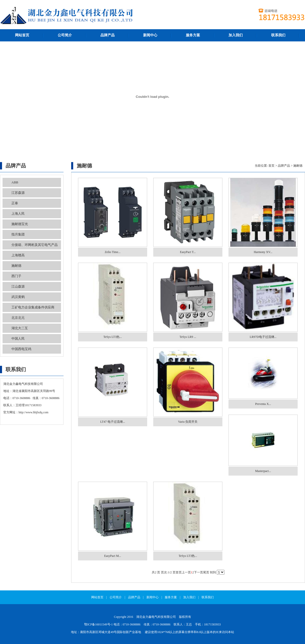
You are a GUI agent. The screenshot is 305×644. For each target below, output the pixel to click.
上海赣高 (18, 255)
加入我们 (236, 35)
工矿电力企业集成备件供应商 (33, 307)
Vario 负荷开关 (188, 422)
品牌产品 (108, 35)
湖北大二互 (20, 328)
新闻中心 (150, 35)
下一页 (199, 572)
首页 (271, 166)
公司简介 (65, 35)
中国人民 (18, 339)
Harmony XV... (263, 252)
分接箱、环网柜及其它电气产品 (35, 245)
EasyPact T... (188, 252)
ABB (15, 182)
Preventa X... (263, 404)
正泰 (15, 203)
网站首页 (22, 35)
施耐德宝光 (20, 224)
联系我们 (278, 35)
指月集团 (18, 234)
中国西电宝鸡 (21, 349)
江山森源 (18, 286)
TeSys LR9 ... (188, 337)
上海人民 (18, 214)
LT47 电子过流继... (113, 422)
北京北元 (18, 318)
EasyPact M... (113, 556)
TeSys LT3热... (113, 337)
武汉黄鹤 (18, 297)
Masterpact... (263, 471)
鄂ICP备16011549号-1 (98, 624)
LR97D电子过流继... (263, 337)
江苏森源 (18, 193)
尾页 (206, 572)
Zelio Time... (113, 252)
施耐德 (16, 266)
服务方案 (193, 35)
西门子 (16, 276)
